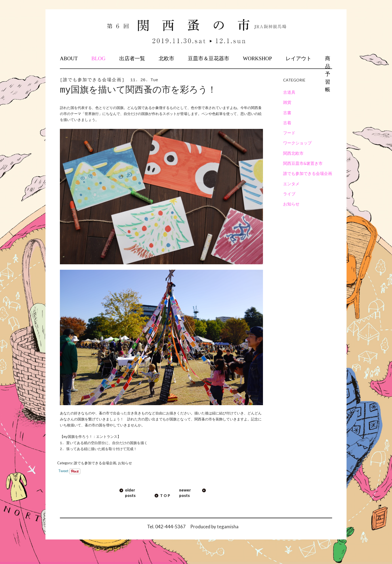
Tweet (63, 471)
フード (289, 133)
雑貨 (287, 102)
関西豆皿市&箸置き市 (303, 163)
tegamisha (228, 527)
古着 (287, 123)
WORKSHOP (257, 58)
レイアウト (298, 58)
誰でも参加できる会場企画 (95, 463)
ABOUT (69, 58)
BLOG (99, 58)
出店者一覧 (132, 58)
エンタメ (291, 184)
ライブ (289, 194)
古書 (287, 113)
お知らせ (125, 463)
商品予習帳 (328, 74)
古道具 (289, 92)
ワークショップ (297, 143)
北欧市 (166, 58)
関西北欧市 (293, 153)
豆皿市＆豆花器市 (209, 58)
